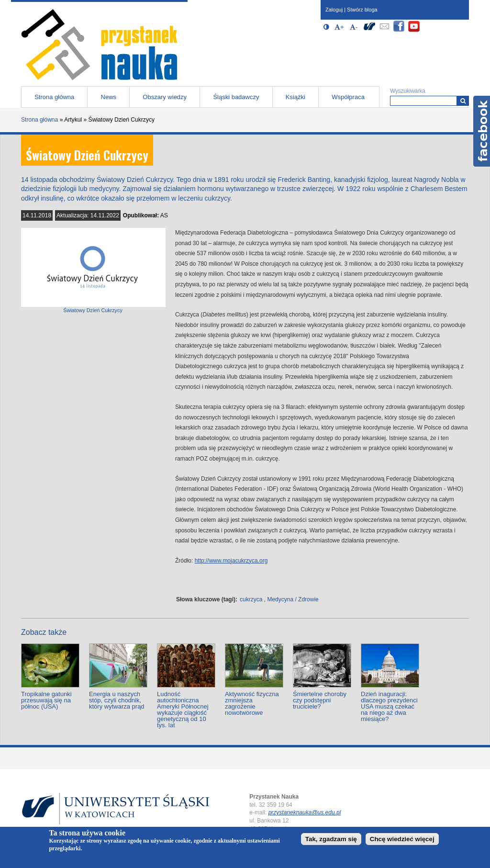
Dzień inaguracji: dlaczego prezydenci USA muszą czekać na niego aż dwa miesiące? (389, 706)
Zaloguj (334, 10)
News (109, 97)
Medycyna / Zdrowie (293, 599)
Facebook (482, 131)
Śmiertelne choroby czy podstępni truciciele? (320, 700)
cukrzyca (251, 599)
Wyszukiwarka (408, 91)
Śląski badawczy (236, 97)
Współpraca (348, 97)
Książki (295, 97)
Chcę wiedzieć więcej (402, 839)
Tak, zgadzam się (331, 839)
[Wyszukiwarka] (463, 101)
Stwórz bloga (362, 10)
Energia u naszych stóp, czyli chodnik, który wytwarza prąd (117, 700)
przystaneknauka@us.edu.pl (305, 812)
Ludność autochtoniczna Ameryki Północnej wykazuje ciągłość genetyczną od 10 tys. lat (183, 710)
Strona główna (54, 97)
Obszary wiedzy (165, 97)
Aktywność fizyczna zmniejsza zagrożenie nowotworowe (252, 703)
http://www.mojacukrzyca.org (231, 561)
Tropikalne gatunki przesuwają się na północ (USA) (46, 700)
